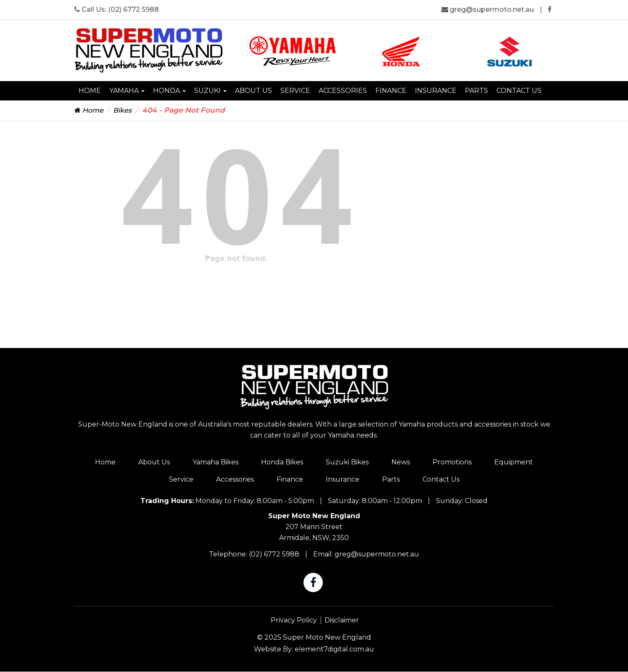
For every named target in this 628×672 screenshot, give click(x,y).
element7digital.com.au (334, 649)
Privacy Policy (294, 620)
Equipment (514, 462)
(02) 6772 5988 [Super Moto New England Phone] (133, 9)
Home (90, 91)
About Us (253, 91)
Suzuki (210, 91)
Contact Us (519, 91)
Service (295, 91)
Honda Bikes (282, 462)
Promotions (452, 462)
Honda (169, 91)
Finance (391, 91)
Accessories (343, 91)
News (401, 462)
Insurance (436, 91)
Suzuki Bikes (347, 462)
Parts (476, 91)
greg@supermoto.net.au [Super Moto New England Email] (488, 9)
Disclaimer (342, 620)
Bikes (122, 110)
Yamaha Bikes (215, 462)
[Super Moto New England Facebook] (550, 9)
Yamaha (127, 91)
